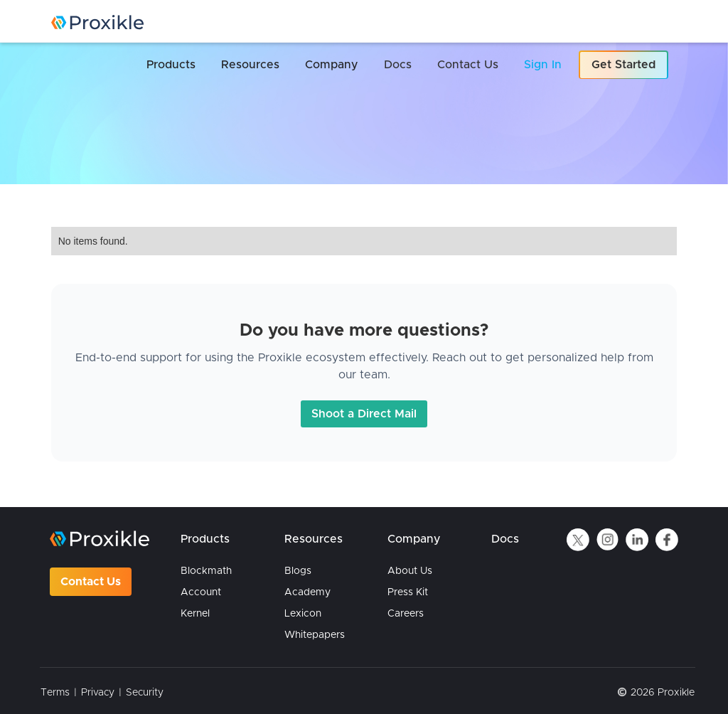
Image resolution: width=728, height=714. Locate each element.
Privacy (98, 693)
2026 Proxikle (663, 693)
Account (201, 592)
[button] (171, 65)
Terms (55, 693)
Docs (505, 539)
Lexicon (303, 614)
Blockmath (206, 571)
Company (414, 539)
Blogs (298, 571)
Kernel (195, 614)
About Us (410, 571)
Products (205, 539)
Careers (406, 614)
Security (145, 693)
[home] (97, 22)
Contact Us (91, 582)
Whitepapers (315, 635)
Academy (307, 592)
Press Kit (408, 592)
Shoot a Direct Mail (364, 414)
